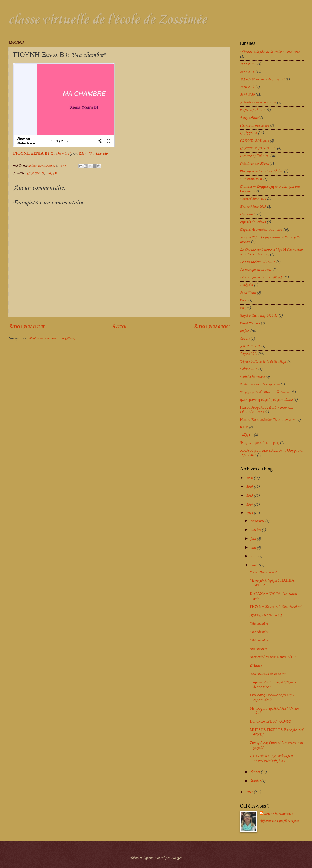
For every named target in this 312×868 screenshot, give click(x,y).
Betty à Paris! (250, 118)
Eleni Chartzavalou (94, 154)
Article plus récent (26, 326)
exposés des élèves (253, 222)
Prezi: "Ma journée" (263, 572)
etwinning (247, 214)
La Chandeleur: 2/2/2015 (258, 262)
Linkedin (246, 285)
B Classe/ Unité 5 (253, 110)
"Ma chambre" (259, 624)
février (256, 772)
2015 (250, 496)
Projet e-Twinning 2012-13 (259, 316)
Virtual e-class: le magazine (260, 385)
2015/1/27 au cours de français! (262, 80)
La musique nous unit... (256, 270)
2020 (250, 478)
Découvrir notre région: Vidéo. (261, 171)
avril (254, 556)
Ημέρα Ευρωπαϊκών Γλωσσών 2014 (268, 420)
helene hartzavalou (279, 814)
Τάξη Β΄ (52, 174)
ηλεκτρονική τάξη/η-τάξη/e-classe (266, 400)
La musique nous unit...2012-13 (262, 277)
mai (254, 548)
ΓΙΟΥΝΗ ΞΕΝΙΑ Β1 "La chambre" (42, 154)
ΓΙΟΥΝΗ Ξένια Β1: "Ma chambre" (275, 607)
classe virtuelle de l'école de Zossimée (107, 20)
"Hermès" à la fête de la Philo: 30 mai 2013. (270, 52)
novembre (258, 521)
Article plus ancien (212, 326)
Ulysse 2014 (249, 354)
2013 (250, 513)
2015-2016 (247, 72)
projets (245, 331)
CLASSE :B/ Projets (254, 141)
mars (254, 565)
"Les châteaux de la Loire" (268, 674)
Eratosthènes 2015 (253, 207)
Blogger (176, 858)
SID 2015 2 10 (250, 346)
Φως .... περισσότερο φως (259, 443)
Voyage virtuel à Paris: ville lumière (265, 392)
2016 (250, 487)
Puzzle (245, 339)
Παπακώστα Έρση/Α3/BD (270, 722)
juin (254, 539)
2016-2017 (247, 87)
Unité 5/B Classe (252, 377)
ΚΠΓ (244, 428)
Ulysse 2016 (249, 369)
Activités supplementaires (258, 102)
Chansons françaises (254, 126)
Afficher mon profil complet (279, 821)
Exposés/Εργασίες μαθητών (261, 230)
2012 (250, 792)
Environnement (251, 179)
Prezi (244, 300)
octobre (256, 530)
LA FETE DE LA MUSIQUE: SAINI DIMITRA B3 (272, 759)
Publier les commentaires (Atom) (52, 339)
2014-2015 (247, 64)
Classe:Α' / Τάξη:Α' (255, 156)
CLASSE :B (35, 174)
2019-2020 (247, 95)
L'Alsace (256, 666)
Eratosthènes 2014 (253, 199)
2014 (250, 505)
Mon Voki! (248, 293)
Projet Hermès (250, 323)
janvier (256, 781)
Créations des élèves (254, 164)
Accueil (119, 326)
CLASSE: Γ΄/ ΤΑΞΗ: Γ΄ (258, 148)
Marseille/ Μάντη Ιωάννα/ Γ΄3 (273, 657)
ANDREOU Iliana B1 (266, 615)
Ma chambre (258, 649)
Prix (243, 308)
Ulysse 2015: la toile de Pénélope (263, 362)
